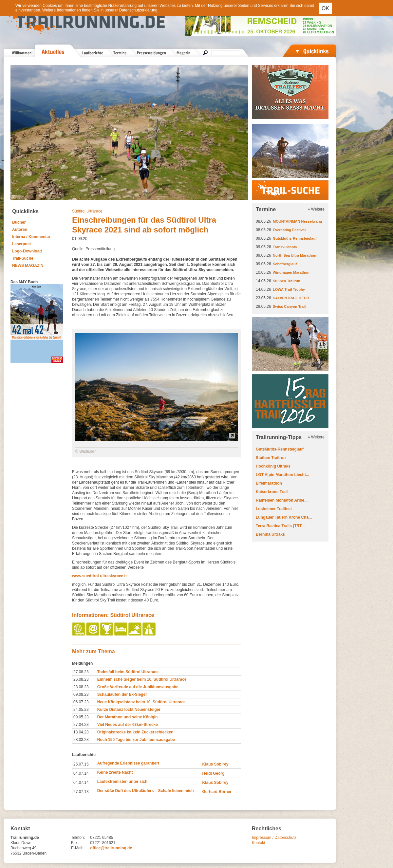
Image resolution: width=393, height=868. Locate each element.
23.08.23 (81, 687)
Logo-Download (27, 251)
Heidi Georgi (214, 773)
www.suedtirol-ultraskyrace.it (99, 576)
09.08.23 (81, 694)
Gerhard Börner (217, 792)
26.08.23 (81, 679)
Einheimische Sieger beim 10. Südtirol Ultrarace (142, 679)
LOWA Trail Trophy (289, 289)
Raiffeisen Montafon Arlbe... (282, 500)
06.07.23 (81, 702)
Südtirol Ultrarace (87, 211)
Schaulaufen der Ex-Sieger (122, 694)
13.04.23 (81, 732)
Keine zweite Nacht (115, 772)
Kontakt (259, 843)
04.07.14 (81, 773)
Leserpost (21, 244)
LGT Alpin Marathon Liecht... (282, 475)
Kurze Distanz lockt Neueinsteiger (129, 710)
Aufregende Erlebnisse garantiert (128, 763)
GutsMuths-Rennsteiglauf (295, 238)
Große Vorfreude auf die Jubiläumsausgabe (138, 687)
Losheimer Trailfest (274, 509)
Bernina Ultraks (270, 534)
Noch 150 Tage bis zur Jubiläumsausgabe (136, 740)
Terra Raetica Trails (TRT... (280, 526)
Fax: (75, 843)
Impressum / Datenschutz (274, 838)
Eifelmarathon (269, 483)
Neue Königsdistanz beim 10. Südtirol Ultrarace (141, 702)
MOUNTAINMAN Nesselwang (297, 221)
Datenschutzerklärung (138, 10)
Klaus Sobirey (215, 764)
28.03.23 (81, 740)
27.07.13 (81, 792)
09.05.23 (81, 717)
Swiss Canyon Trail (289, 306)
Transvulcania (285, 247)
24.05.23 (81, 710)
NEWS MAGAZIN (28, 266)
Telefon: (78, 838)
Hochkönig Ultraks (273, 466)
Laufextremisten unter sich (122, 782)
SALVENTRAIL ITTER (291, 298)
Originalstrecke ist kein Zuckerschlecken (135, 732)
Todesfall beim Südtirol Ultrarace (128, 672)
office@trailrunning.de (111, 848)
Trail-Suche (23, 258)
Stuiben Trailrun (287, 281)
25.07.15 (81, 764)
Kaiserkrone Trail (272, 492)
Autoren (20, 230)
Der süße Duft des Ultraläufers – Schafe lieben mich (146, 791)
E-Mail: (77, 848)
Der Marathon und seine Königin (128, 717)
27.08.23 (81, 672)
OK (325, 8)
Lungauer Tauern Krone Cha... (284, 517)
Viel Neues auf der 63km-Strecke (128, 725)
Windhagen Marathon (291, 272)
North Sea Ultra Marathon (295, 255)
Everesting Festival (289, 230)
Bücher (19, 222)
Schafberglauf (285, 264)
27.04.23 (81, 725)
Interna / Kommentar (31, 237)
